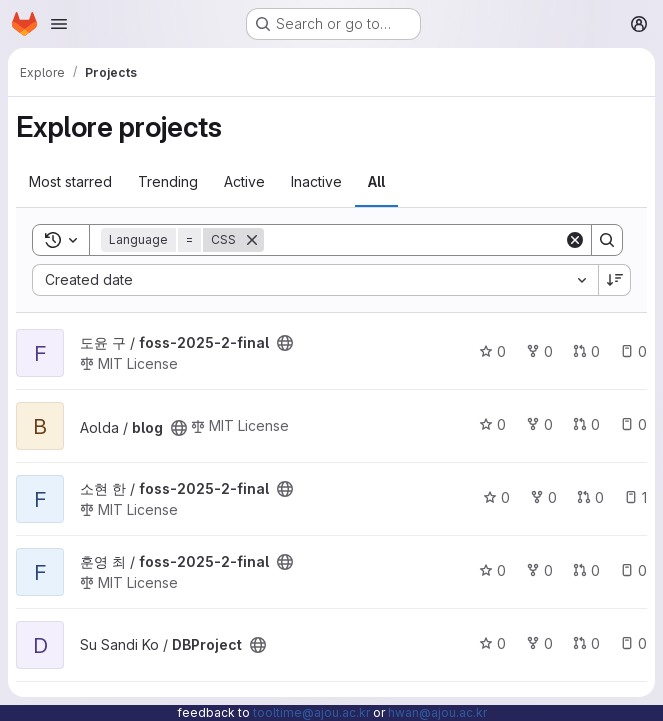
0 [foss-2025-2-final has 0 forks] (539, 351)
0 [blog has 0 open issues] (633, 424)
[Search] (414, 240)
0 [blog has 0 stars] (492, 424)
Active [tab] (244, 181)
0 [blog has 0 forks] (539, 424)
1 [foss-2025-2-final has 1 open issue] (635, 497)
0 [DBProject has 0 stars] (492, 643)
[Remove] (252, 240)
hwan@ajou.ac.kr (437, 712)
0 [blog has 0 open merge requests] (586, 424)
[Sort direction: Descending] (615, 280)
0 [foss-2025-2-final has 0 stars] (492, 351)
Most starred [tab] (70, 181)
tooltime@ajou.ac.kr (311, 712)
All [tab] (376, 181)
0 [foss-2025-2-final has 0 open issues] (633, 351)
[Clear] (575, 240)
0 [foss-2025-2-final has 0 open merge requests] (586, 351)
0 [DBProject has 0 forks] (539, 643)
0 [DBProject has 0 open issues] (633, 643)
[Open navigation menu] (59, 24)
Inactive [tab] (316, 181)
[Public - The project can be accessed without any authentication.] (285, 343)
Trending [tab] (168, 181)
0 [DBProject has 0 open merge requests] (586, 643)
